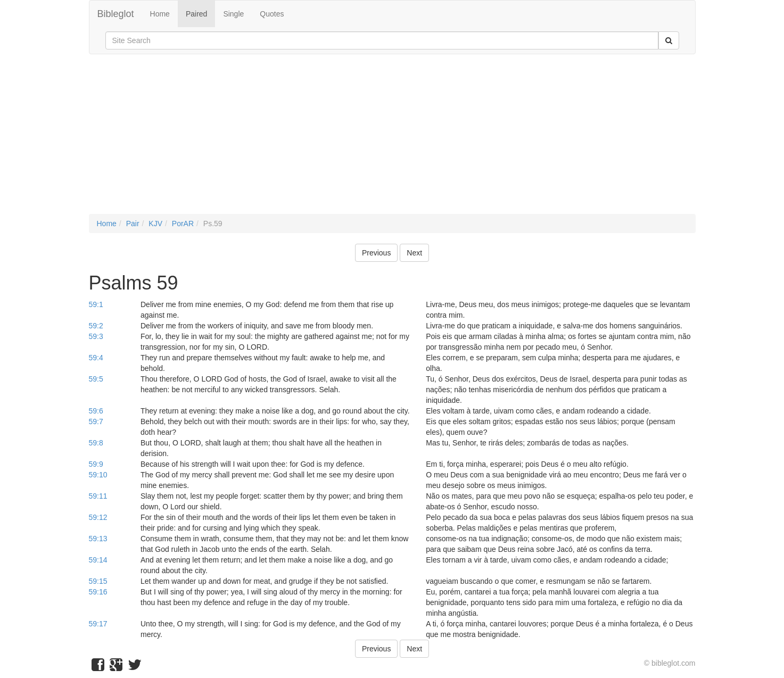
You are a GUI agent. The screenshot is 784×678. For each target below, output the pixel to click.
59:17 (98, 624)
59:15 (98, 581)
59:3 (96, 336)
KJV (155, 224)
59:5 (96, 379)
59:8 (96, 443)
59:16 (98, 592)
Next (414, 253)
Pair (133, 224)
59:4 (96, 358)
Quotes (272, 14)
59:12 (98, 517)
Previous (376, 253)
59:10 (98, 475)
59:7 (96, 421)
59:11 (98, 496)
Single (233, 14)
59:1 (96, 304)
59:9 (96, 464)
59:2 (96, 326)
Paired (196, 14)
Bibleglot (116, 14)
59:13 (98, 539)
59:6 (96, 411)
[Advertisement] (392, 139)
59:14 (98, 560)
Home (160, 14)
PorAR (183, 224)
